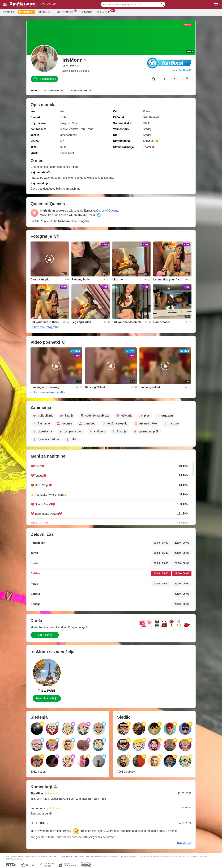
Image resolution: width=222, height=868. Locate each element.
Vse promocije (66, 12)
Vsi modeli (9, 12)
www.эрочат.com (49, 856)
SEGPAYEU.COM (82, 856)
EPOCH (69, 856)
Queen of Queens (107, 211)
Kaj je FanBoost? (182, 70)
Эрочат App (104, 12)
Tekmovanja (85, 12)
